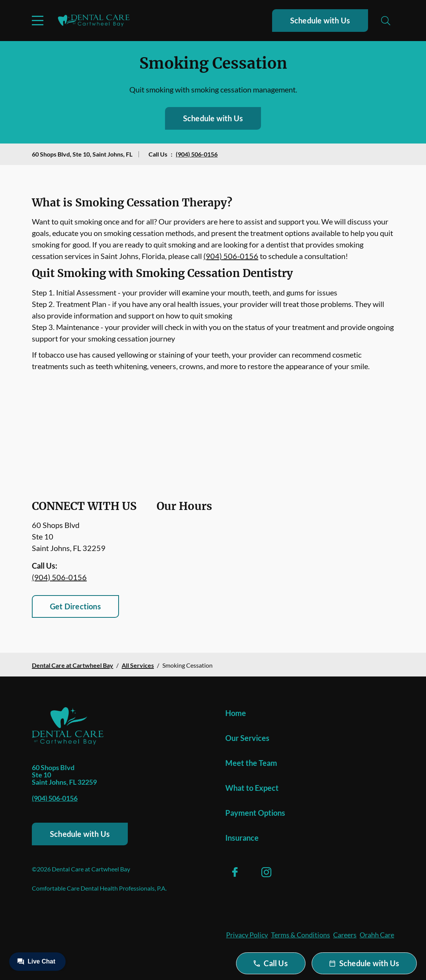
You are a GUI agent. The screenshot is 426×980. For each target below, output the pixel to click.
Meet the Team (251, 763)
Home (236, 713)
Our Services (247, 738)
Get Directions (75, 606)
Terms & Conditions (301, 935)
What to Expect (252, 788)
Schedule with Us (320, 20)
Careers (345, 935)
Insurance (242, 838)
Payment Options (255, 813)
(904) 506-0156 (197, 154)
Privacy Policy (247, 935)
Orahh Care (377, 935)
